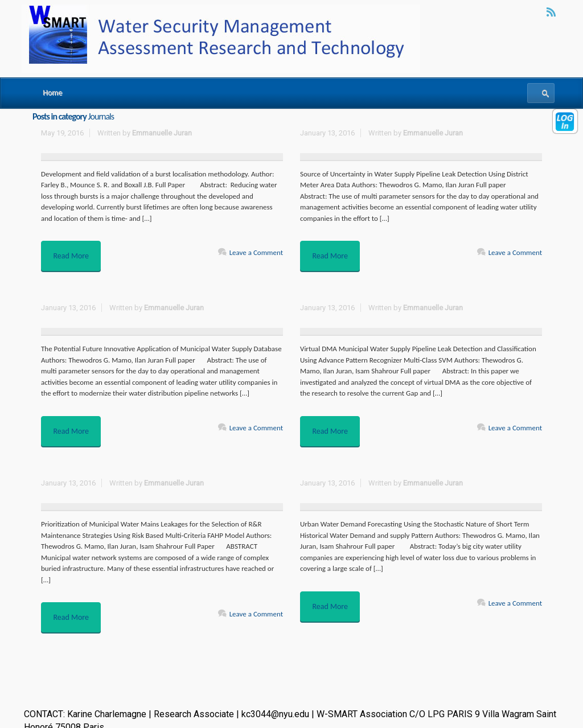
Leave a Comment (256, 252)
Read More (74, 253)
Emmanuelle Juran (162, 133)
